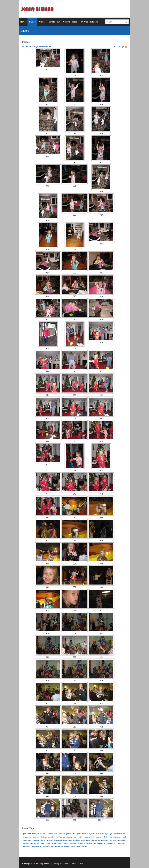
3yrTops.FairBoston (69, 834)
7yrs (111, 834)
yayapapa (84, 846)
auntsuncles (118, 834)
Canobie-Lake (27, 837)
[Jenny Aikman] (38, 9)
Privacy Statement (61, 864)
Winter (73, 846)
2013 (29, 834)
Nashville (113, 840)
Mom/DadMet (85, 840)
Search (126, 22)
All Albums (27, 47)
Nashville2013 (122, 840)
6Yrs (107, 834)
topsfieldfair (46, 846)
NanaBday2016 (103, 840)
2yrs (60, 834)
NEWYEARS (46, 47)
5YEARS (92, 834)
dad (75, 837)
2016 (56, 834)
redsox (54, 843)
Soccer (66, 843)
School (60, 843)
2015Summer (48, 834)
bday (125, 834)
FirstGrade (99, 837)
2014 (34, 834)
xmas (78, 846)
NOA (32, 843)
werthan (67, 846)
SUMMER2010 (100, 843)
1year (24, 834)
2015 (39, 834)
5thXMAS (85, 834)
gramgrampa (27, 840)
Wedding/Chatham (57, 846)
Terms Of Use (77, 864)
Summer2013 (27, 846)
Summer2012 (122, 843)
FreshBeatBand (115, 837)
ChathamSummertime (48, 837)
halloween (49, 840)
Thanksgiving (37, 846)
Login (125, 9)
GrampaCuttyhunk (39, 840)
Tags (36, 47)
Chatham (36, 837)
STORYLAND (73, 843)
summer (80, 843)
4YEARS (79, 834)
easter (80, 837)
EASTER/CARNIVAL (89, 837)
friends (124, 837)
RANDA (49, 843)
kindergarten (68, 840)
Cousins (69, 837)
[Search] (117, 22)
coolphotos (61, 837)
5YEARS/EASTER (100, 834)
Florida (106, 837)
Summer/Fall (88, 843)
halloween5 (58, 840)
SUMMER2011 (111, 843)
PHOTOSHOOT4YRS (40, 843)
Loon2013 (76, 840)
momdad (94, 840)
